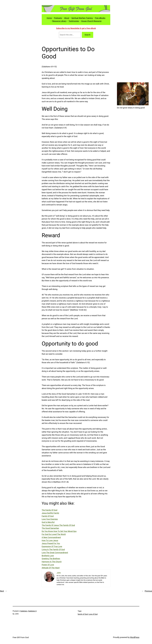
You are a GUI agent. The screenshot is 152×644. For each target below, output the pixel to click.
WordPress (135, 637)
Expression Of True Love (52, 546)
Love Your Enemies (50, 519)
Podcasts (58, 18)
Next (2, 591)
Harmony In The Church (52, 562)
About (67, 18)
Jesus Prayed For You (51, 543)
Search (87, 35)
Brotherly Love (48, 556)
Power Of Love (48, 565)
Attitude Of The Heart (51, 568)
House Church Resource (91, 21)
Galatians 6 (32, 611)
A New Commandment (51, 537)
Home (49, 18)
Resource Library (59, 21)
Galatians (24, 611)
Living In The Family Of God (53, 549)
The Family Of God (49, 510)
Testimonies (74, 21)
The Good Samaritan (50, 528)
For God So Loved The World (54, 534)
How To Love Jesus (50, 540)
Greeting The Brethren (51, 559)
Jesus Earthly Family (50, 513)
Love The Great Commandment (55, 553)
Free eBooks (100, 18)
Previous (148, 591)
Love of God (93, 614)
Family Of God (48, 516)
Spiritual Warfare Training (82, 18)
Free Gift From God (21, 637)
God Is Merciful (48, 522)
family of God (83, 614)
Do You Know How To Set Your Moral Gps (59, 531)
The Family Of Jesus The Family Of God (58, 525)
